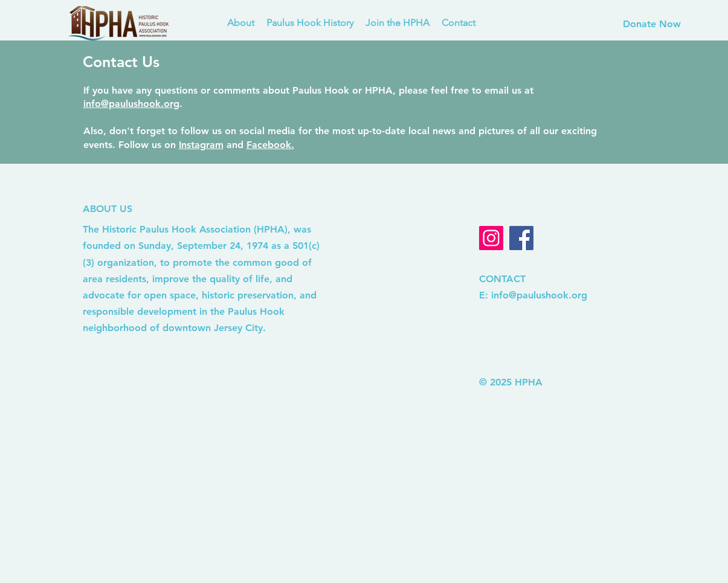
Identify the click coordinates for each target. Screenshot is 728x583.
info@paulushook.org (131, 104)
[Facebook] (521, 238)
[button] (310, 23)
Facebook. (270, 145)
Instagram (201, 145)
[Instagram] (491, 238)
